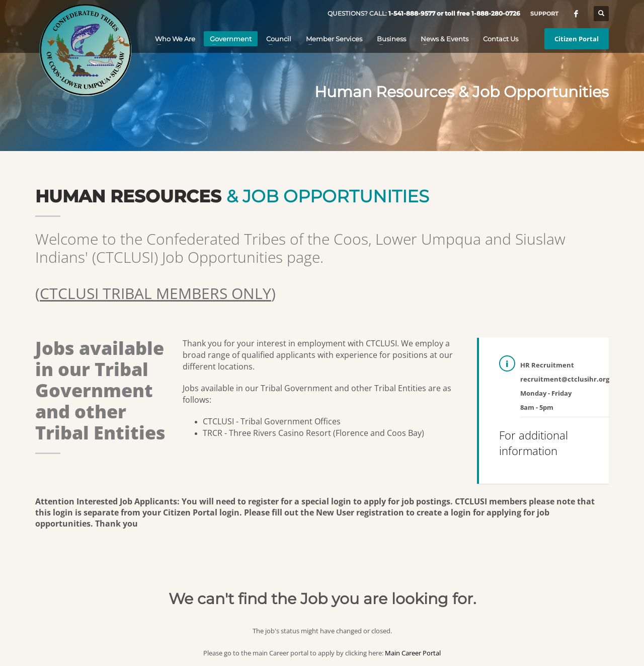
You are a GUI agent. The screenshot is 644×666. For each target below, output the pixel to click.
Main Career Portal (413, 653)
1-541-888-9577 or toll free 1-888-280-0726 (454, 13)
